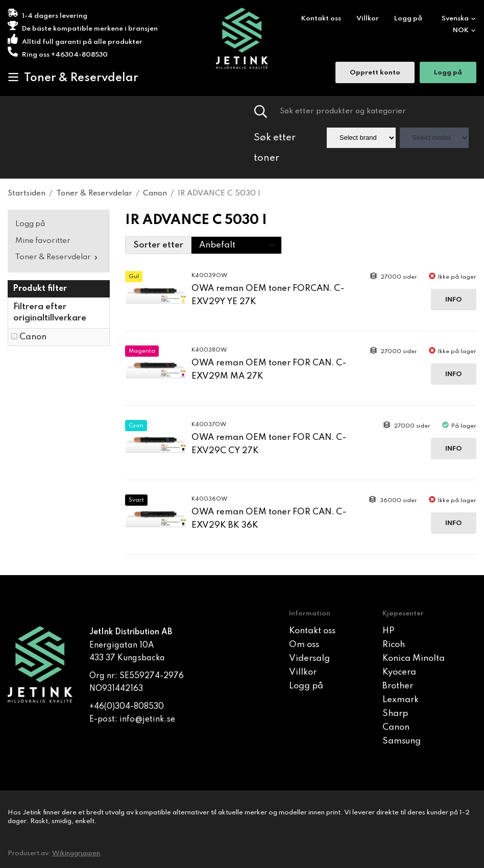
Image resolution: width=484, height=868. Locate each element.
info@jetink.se (147, 720)
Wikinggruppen (76, 853)
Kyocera (399, 672)
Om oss (304, 645)
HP (388, 631)
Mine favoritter (43, 241)
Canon (33, 337)
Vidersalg (309, 659)
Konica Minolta (414, 659)
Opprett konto (375, 74)
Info (454, 300)
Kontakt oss (321, 19)
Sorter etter (158, 245)
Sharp (395, 714)
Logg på (408, 19)
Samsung (402, 741)
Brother (398, 686)
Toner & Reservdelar (73, 78)
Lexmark (401, 700)
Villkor (368, 19)
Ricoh (394, 645)
